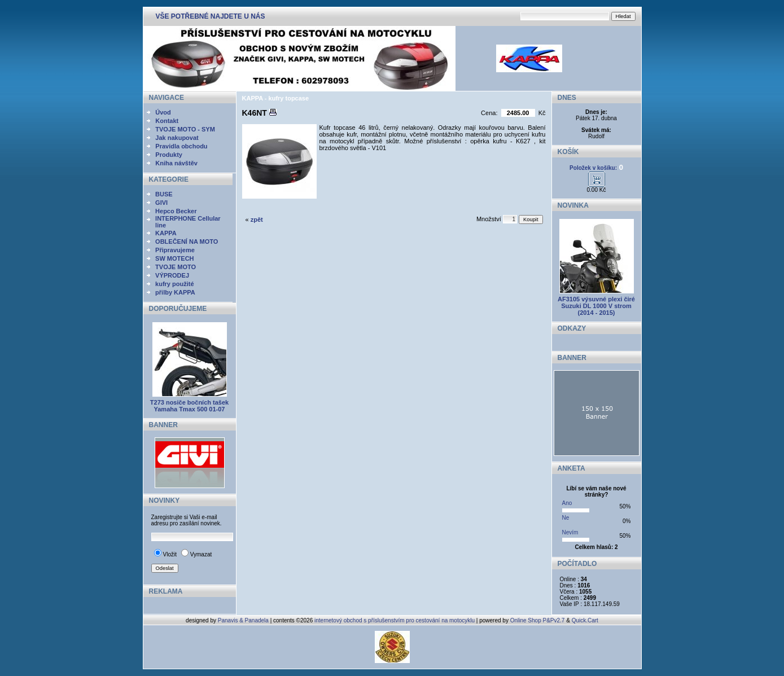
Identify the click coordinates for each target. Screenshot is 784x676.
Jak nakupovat (177, 138)
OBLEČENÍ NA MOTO (187, 242)
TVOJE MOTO (176, 267)
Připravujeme (175, 250)
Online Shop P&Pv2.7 (538, 620)
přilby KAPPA (175, 292)
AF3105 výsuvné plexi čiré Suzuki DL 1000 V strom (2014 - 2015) (596, 306)
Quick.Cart (585, 620)
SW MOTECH (174, 258)
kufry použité (174, 284)
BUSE (164, 194)
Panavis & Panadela (244, 620)
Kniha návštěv (176, 163)
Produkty (169, 155)
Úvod (163, 112)
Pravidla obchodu (181, 146)
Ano (567, 503)
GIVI (161, 203)
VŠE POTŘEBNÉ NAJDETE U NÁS (211, 16)
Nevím (570, 532)
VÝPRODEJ (172, 275)
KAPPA (166, 233)
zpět (257, 220)
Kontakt (167, 121)
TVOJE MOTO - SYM (185, 129)
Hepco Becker (176, 211)
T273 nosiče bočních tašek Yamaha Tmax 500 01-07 (189, 406)
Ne (566, 518)
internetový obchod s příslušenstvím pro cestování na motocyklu (395, 620)
